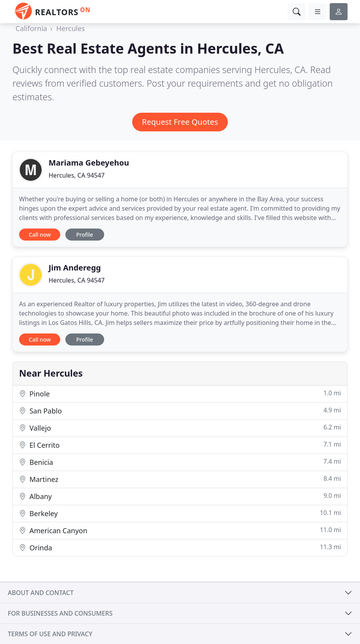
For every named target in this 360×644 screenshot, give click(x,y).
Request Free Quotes (180, 122)
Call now (40, 235)
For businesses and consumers (60, 613)
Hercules (71, 28)
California (31, 28)
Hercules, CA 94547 (77, 175)
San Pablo (180, 411)
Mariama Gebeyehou (89, 163)
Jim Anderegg (75, 268)
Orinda (180, 547)
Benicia (180, 462)
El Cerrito (180, 445)
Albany (180, 496)
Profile (85, 235)
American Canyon (180, 530)
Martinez (180, 479)
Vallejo (180, 428)
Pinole (180, 394)
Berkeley (180, 513)
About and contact (41, 593)
